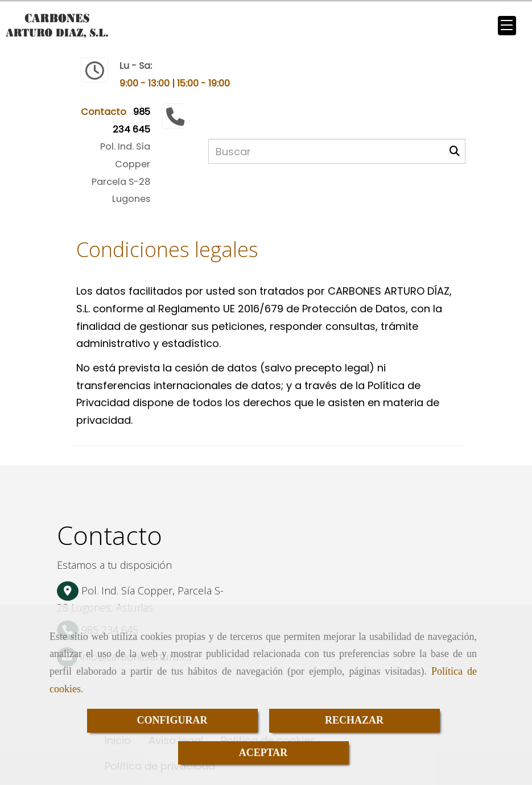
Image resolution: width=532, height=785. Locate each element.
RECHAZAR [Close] (354, 720)
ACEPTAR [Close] (263, 753)
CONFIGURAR (172, 720)
